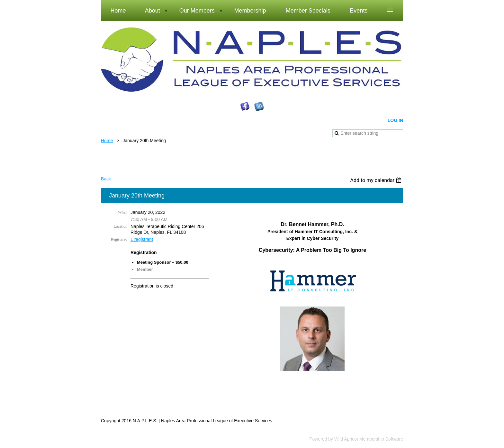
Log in (395, 120)
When (123, 212)
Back (106, 179)
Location (120, 226)
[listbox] (377, 180)
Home (107, 141)
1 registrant (142, 239)
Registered (119, 239)
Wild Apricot (346, 439)
